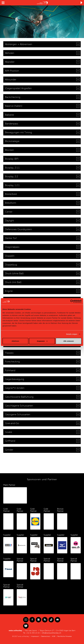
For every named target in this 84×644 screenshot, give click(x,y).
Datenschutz (45, 636)
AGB (54, 636)
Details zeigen (72, 334)
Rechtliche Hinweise (65, 636)
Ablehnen (15, 341)
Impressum (35, 636)
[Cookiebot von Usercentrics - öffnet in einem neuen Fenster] (72, 301)
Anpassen (42, 341)
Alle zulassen (69, 341)
